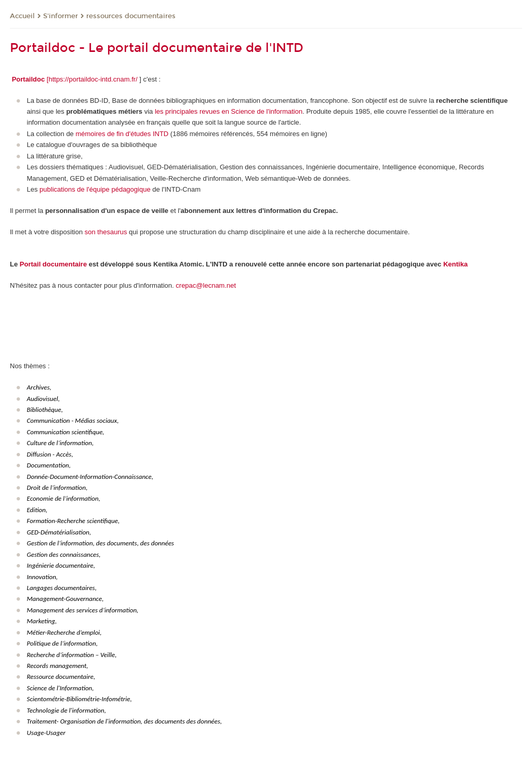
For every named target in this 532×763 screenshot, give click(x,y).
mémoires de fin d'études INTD (122, 134)
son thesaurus (106, 232)
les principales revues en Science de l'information (229, 111)
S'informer (61, 16)
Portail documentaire (53, 264)
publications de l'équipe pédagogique (95, 189)
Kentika (455, 264)
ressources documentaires (131, 16)
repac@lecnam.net (208, 285)
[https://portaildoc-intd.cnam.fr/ (92, 79)
